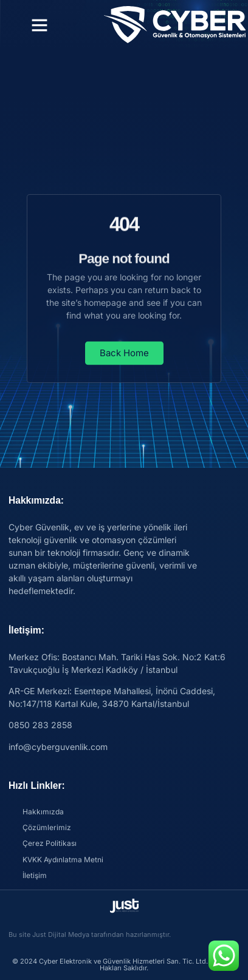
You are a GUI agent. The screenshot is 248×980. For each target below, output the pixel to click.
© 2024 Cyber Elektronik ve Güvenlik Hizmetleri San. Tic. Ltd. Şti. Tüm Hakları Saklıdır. (124, 965)
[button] (40, 25)
